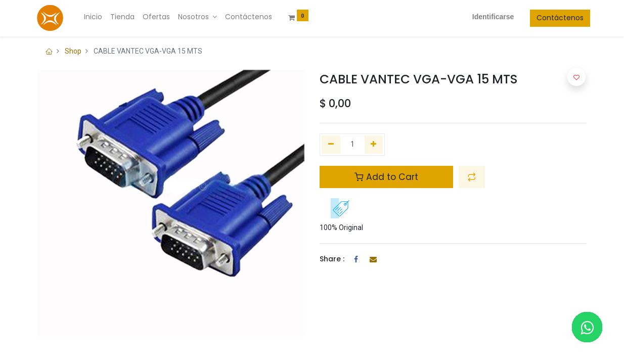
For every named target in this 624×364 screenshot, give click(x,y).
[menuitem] (97, 17)
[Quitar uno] (331, 145)
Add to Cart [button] (386, 177)
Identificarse (489, 17)
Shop (73, 51)
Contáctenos (556, 18)
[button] (472, 177)
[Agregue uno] (374, 145)
